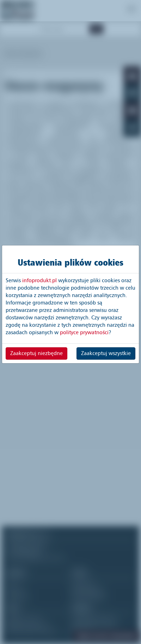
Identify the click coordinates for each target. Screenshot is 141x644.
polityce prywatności (84, 332)
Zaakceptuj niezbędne (36, 353)
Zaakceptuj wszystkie (106, 353)
